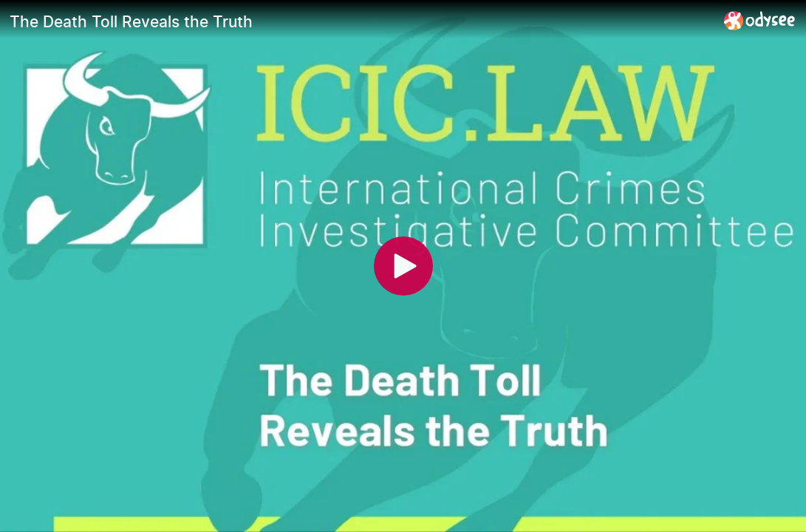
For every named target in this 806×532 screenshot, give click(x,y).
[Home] (760, 20)
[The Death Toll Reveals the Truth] (361, 21)
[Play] (403, 266)
